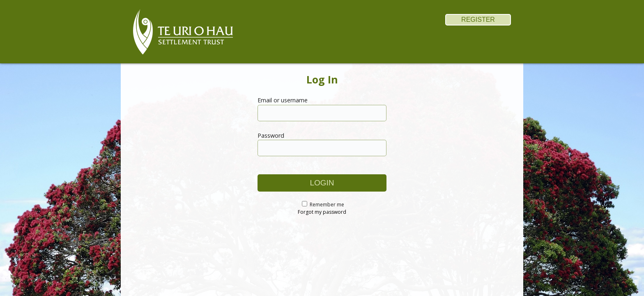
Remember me (327, 205)
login (322, 183)
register (478, 20)
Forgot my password (322, 212)
